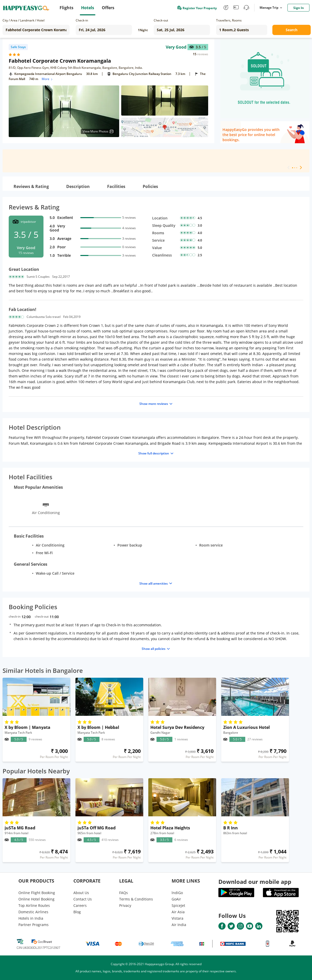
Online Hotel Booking (36, 899)
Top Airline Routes (34, 905)
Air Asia (178, 912)
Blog (77, 912)
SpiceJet (178, 905)
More (47, 79)
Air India (179, 925)
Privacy (125, 905)
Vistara (177, 918)
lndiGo (177, 893)
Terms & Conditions (136, 899)
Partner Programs (34, 925)
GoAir (176, 899)
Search (292, 30)
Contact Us (83, 899)
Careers (80, 905)
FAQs (124, 893)
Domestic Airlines (33, 912)
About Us (81, 893)
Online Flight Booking (37, 893)
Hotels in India (31, 918)
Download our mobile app (255, 882)
